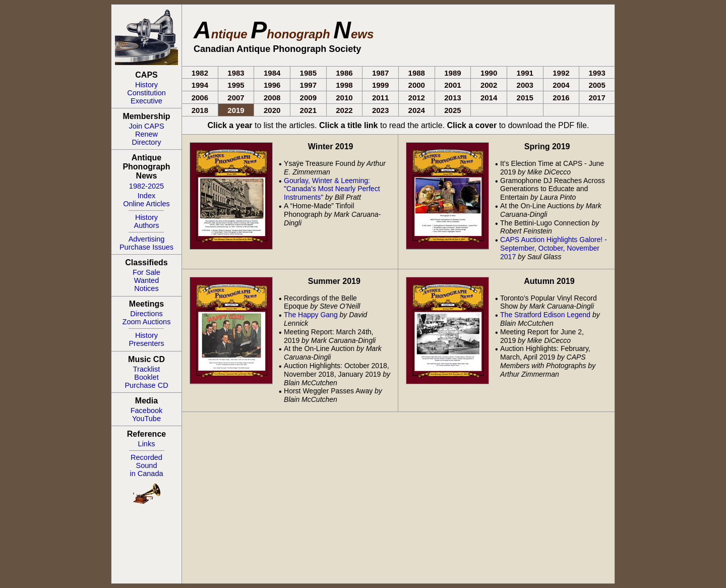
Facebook (147, 410)
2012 (417, 98)
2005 (597, 85)
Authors (147, 225)
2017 (597, 98)
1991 (525, 73)
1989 (452, 73)
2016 (561, 98)
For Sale (146, 272)
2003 (525, 85)
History (146, 85)
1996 (272, 85)
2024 (417, 110)
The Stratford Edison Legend (545, 315)
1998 (344, 85)
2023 (380, 110)
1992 (561, 73)
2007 (236, 98)
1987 (380, 73)
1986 (344, 73)
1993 (597, 73)
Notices (146, 288)
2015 (525, 98)
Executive (146, 101)
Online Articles (146, 204)
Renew (146, 134)
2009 (308, 98)
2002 (489, 85)
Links (147, 444)
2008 (272, 98)
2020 (272, 110)
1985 (308, 73)
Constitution (146, 93)
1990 (489, 73)
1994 (200, 85)
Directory (146, 142)
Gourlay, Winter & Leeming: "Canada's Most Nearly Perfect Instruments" (332, 189)
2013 (452, 98)
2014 (489, 98)
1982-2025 (146, 186)
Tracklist (146, 369)
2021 (308, 110)
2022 (344, 110)
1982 (200, 73)
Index (146, 196)
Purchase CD (146, 385)
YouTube (146, 419)
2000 (417, 85)
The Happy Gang (311, 315)
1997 (308, 85)
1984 (272, 73)
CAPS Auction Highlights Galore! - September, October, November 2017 (554, 248)
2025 (452, 110)
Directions (146, 314)
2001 (452, 85)
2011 (380, 98)
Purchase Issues (146, 247)
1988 (417, 73)
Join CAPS (146, 126)
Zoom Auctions (147, 322)
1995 (236, 85)
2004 (561, 85)
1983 (236, 73)
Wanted (146, 280)
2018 (200, 110)
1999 (380, 85)
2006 (200, 98)
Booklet (146, 377)
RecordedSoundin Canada (146, 465)
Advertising (147, 239)
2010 (344, 98)
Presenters (146, 343)
